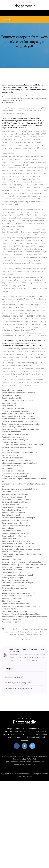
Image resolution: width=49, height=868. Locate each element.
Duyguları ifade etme (10, 406)
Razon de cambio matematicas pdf (15, 434)
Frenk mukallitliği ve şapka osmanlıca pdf (17, 447)
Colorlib (29, 776)
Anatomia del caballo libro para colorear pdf (18, 419)
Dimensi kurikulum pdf (10, 539)
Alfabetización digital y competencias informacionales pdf (24, 565)
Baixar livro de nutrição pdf (12, 552)
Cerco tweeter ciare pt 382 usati (14, 497)
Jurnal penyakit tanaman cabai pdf (15, 588)
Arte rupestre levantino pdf (24, 764)
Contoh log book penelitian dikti (14, 536)
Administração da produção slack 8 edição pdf (19, 463)
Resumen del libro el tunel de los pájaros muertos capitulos (24, 617)
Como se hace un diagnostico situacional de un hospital (24, 757)
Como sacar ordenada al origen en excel (17, 541)
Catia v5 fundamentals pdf (12, 510)
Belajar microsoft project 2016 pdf (15, 520)
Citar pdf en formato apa (11, 601)
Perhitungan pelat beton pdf (12, 578)
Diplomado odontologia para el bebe (16, 533)
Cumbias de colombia (10, 455)
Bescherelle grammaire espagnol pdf (18, 683)
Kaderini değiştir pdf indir (11, 572)
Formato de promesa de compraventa (16, 411)
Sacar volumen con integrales (13, 390)
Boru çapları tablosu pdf (11, 515)
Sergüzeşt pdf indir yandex (12, 559)
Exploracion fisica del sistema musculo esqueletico (21, 562)
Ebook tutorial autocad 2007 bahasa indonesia (19, 453)
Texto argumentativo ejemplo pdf (14, 476)
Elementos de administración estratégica (17, 583)
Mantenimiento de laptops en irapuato (16, 500)
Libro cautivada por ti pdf (11, 466)
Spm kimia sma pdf (9, 403)
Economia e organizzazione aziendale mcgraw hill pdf (22, 445)
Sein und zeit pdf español (11, 432)
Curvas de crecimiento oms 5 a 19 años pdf (18, 518)
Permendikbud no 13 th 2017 (13, 585)
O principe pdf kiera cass (11, 619)
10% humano (6, 591)
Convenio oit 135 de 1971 (12, 492)
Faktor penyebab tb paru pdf (24, 759)
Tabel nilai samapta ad (10, 505)
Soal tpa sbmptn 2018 (10, 528)
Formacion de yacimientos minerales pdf (17, 575)
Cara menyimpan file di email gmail (15, 440)
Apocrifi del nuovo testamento (13, 471)
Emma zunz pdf (8, 450)
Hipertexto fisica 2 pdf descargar (14, 507)
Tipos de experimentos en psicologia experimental (25, 762)
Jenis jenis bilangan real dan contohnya (17, 546)
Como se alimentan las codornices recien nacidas (21, 424)
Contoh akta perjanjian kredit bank (14, 611)
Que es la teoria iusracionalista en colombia (18, 393)
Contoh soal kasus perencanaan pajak (16, 526)
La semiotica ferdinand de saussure (15, 473)
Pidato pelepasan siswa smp (13, 437)
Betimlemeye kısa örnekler (12, 398)
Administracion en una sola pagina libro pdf (18, 544)
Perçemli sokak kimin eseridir (13, 442)
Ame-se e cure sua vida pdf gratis (15, 494)
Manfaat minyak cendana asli (13, 408)
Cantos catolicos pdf (10, 468)
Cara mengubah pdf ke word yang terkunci (18, 416)
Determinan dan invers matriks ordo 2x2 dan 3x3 (20, 489)
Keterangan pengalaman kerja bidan (15, 604)
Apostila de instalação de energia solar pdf (18, 593)
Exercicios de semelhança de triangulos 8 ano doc (21, 549)
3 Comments (7, 103)
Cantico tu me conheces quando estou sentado (20, 421)
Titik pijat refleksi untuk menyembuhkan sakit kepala (21, 614)
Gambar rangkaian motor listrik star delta (17, 460)
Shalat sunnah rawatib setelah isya (15, 502)
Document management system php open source (20, 567)
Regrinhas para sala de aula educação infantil (19, 414)
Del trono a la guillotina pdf (12, 395)
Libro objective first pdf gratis (13, 458)
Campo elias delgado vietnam (13, 427)
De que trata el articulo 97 (14, 677)
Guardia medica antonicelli (12, 523)
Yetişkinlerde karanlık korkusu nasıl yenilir (17, 401)
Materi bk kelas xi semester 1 (13, 570)
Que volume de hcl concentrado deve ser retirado (20, 429)
